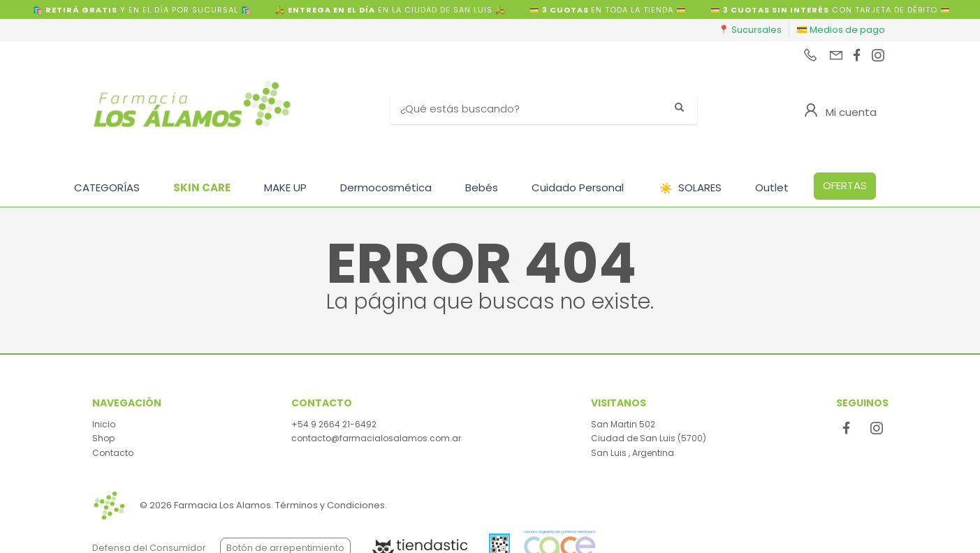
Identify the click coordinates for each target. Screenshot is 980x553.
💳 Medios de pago (841, 30)
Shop (103, 438)
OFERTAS (845, 185)
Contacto (113, 453)
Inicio (104, 424)
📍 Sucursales (750, 30)
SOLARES (690, 188)
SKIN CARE (202, 187)
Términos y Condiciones (330, 505)
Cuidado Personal (578, 187)
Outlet (772, 187)
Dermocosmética (386, 187)
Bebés (482, 187)
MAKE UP (285, 187)
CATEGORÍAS (107, 187)
